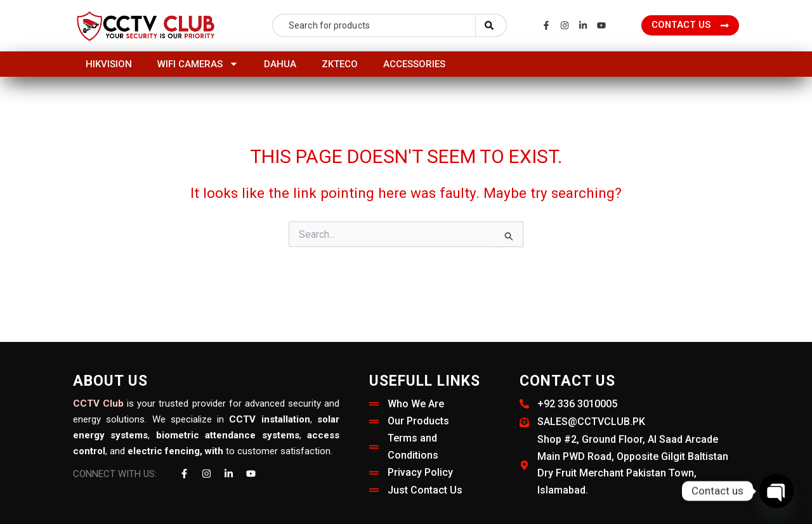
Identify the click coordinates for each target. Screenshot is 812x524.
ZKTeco (340, 64)
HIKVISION (109, 64)
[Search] (491, 25)
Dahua (280, 64)
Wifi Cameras (198, 64)
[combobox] (374, 25)
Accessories (414, 64)
